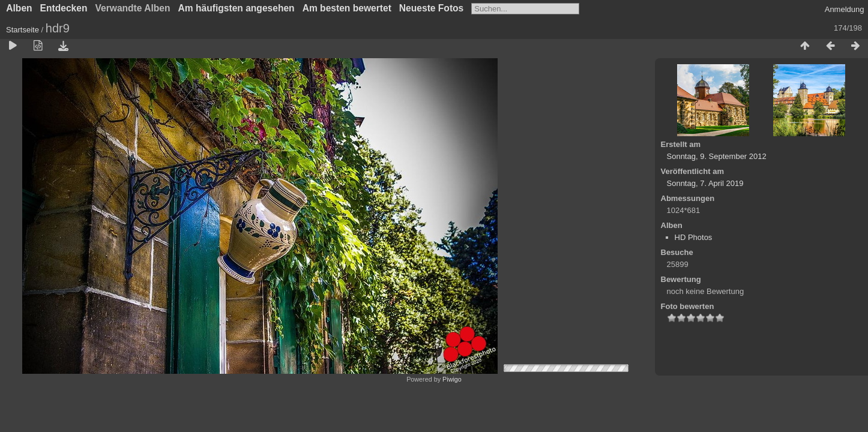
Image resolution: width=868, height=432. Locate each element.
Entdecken (64, 8)
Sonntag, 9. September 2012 (717, 156)
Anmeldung (845, 9)
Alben (19, 8)
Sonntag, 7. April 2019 (705, 183)
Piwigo (452, 379)
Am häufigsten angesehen (237, 8)
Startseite (23, 30)
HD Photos (694, 237)
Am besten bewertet (347, 8)
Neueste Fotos (431, 8)
